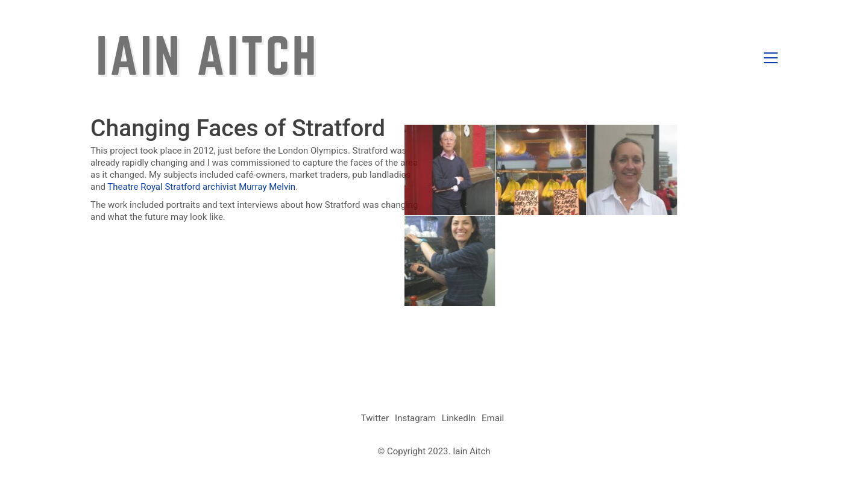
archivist (219, 187)
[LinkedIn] (459, 419)
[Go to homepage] (206, 58)
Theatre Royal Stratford (154, 187)
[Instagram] (415, 419)
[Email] (493, 419)
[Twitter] (375, 419)
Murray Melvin (267, 187)
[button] (771, 58)
